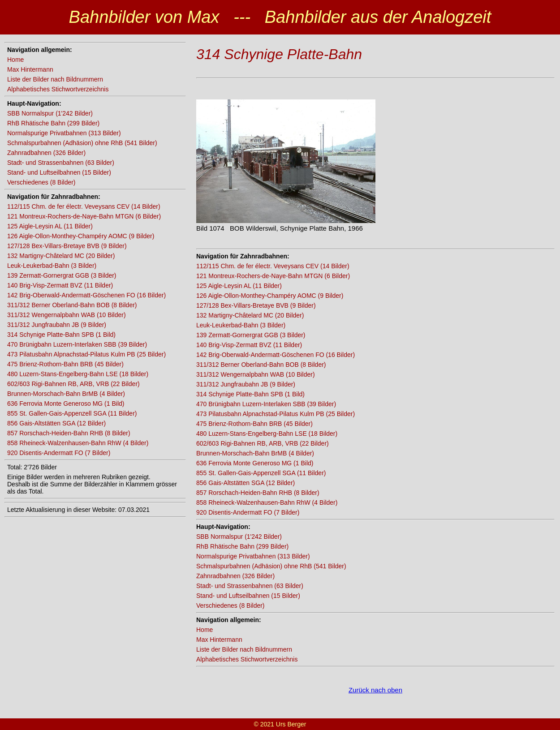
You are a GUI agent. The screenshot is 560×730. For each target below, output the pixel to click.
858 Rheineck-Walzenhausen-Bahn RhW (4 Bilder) (78, 443)
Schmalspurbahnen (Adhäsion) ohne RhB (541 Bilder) (82, 143)
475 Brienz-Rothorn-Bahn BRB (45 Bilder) (65, 364)
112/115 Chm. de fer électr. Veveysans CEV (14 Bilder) (84, 206)
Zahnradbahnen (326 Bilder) (46, 153)
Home (15, 60)
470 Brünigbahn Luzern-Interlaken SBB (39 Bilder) (77, 344)
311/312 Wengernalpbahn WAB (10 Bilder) (67, 315)
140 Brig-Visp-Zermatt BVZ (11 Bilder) (60, 285)
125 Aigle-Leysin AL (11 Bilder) (50, 226)
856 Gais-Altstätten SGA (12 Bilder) (56, 423)
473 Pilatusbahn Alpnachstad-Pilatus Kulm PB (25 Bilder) (86, 354)
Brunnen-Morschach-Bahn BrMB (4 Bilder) (66, 394)
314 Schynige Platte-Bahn (279, 54)
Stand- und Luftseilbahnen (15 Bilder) (59, 172)
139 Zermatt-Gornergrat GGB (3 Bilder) (62, 275)
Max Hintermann (30, 69)
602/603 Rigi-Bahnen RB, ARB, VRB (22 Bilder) (73, 384)
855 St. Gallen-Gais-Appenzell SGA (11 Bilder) (72, 413)
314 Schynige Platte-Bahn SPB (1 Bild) (61, 335)
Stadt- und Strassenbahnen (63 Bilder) (61, 163)
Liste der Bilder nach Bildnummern (55, 79)
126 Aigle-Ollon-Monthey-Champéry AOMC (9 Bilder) (81, 236)
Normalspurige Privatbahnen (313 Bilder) (64, 133)
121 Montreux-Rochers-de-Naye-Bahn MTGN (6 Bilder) (84, 216)
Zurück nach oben (375, 690)
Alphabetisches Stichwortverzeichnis (58, 89)
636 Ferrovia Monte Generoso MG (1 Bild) (66, 404)
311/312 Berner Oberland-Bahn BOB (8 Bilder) (72, 305)
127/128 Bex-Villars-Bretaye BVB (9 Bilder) (67, 246)
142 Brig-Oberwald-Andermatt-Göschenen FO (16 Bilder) (86, 295)
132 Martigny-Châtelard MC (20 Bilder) (61, 256)
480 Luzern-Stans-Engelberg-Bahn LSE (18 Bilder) (78, 374)
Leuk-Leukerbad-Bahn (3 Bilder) (52, 266)
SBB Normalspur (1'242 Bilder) (50, 113)
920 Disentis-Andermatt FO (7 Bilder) (59, 453)
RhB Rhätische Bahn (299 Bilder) (53, 123)
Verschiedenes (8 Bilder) (41, 182)
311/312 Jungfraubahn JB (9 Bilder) (57, 325)
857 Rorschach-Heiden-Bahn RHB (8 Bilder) (69, 433)
